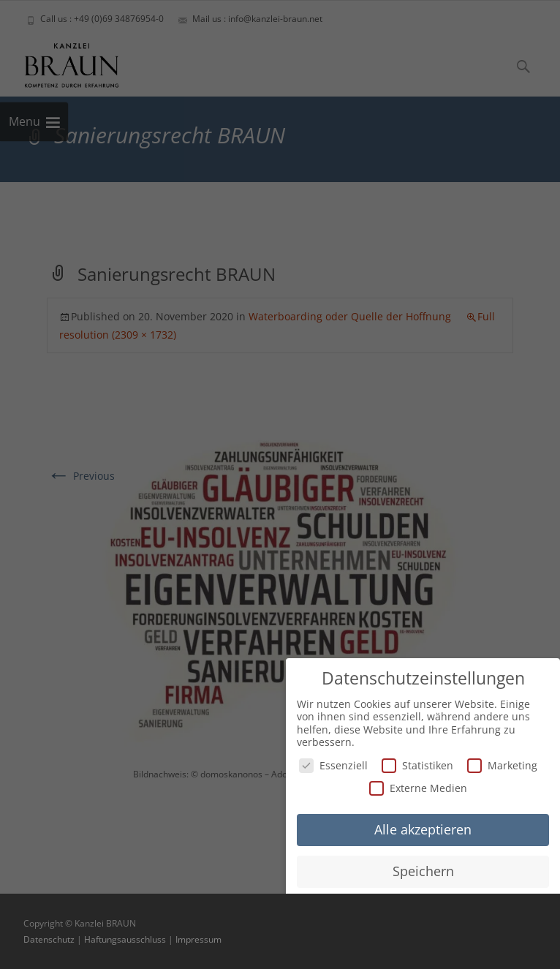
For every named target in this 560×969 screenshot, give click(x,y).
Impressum (198, 939)
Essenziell (333, 764)
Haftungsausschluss (125, 939)
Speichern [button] (423, 870)
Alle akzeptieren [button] (423, 828)
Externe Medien (418, 787)
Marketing (502, 764)
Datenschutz (49, 939)
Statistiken (417, 764)
